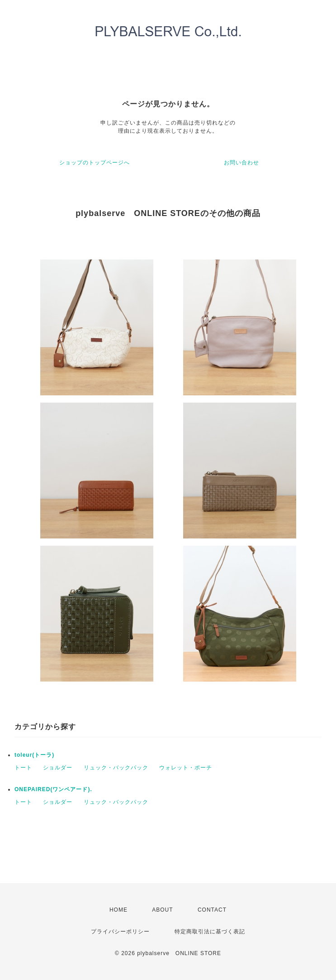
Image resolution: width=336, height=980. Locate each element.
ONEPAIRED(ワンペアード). (53, 789)
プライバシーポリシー (120, 932)
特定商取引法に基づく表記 (210, 932)
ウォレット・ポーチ (186, 768)
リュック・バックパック (116, 768)
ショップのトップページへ (95, 163)
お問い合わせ (241, 163)
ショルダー (58, 768)
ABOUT (162, 910)
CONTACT (212, 910)
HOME (118, 910)
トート (23, 768)
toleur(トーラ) (34, 755)
